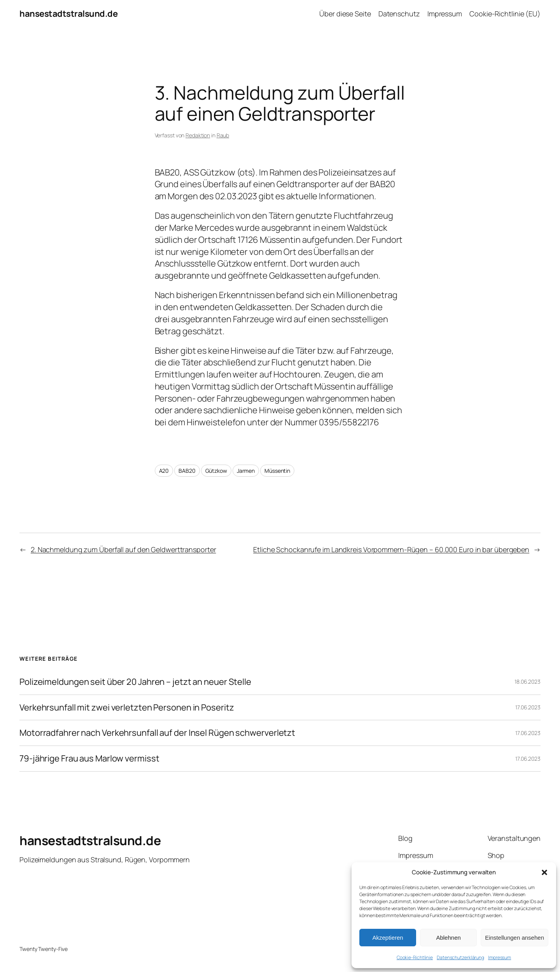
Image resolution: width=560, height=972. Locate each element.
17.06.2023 (528, 707)
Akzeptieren (388, 938)
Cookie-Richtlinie (415, 957)
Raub (223, 135)
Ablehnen (448, 938)
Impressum (500, 957)
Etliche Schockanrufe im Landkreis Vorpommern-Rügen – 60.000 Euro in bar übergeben (391, 549)
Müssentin (277, 471)
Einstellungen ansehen (514, 938)
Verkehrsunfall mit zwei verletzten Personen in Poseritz (127, 708)
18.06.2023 (528, 682)
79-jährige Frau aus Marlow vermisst (89, 759)
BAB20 (187, 471)
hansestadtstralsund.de (68, 14)
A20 (164, 471)
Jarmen (246, 471)
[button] (544, 872)
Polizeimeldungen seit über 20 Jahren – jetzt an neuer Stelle (135, 682)
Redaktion (198, 135)
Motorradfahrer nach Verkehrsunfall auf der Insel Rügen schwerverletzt (157, 733)
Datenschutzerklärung (460, 957)
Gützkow (216, 471)
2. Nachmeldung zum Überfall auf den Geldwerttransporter (123, 549)
